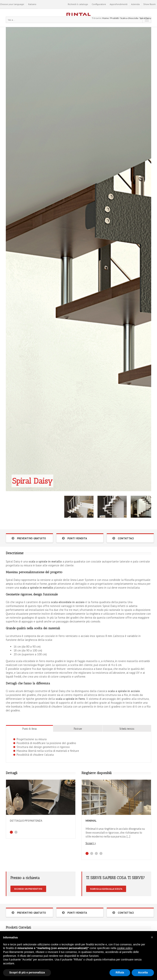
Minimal (91, 821)
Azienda (135, 4)
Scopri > (91, 843)
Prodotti (115, 18)
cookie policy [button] (125, 948)
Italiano (32, 4)
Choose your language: (12, 4)
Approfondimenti (119, 4)
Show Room (149, 4)
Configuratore (99, 4)
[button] (152, 937)
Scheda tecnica (127, 729)
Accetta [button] (143, 972)
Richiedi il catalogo (78, 4)
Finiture (78, 729)
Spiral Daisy (145, 18)
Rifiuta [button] (120, 972)
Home (105, 18)
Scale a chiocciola (129, 18)
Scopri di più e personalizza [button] (27, 972)
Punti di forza (30, 729)
